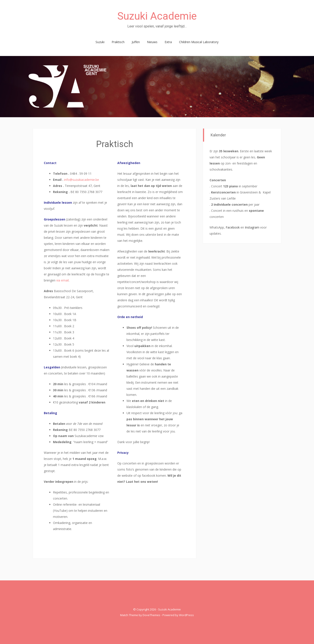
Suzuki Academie (157, 16)
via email (62, 280)
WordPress (186, 615)
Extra (168, 42)
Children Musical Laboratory (199, 42)
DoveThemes (151, 615)
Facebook (233, 227)
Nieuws (152, 42)
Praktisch (118, 42)
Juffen (136, 42)
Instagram (252, 227)
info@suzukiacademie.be (82, 180)
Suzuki (100, 42)
